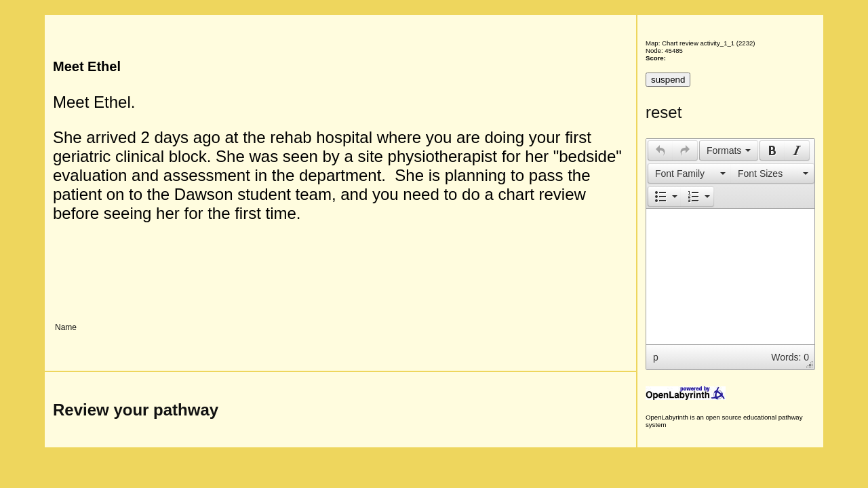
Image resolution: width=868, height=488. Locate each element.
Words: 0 (790, 357)
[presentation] (660, 150)
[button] (660, 150)
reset (664, 112)
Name (66, 327)
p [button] (656, 357)
